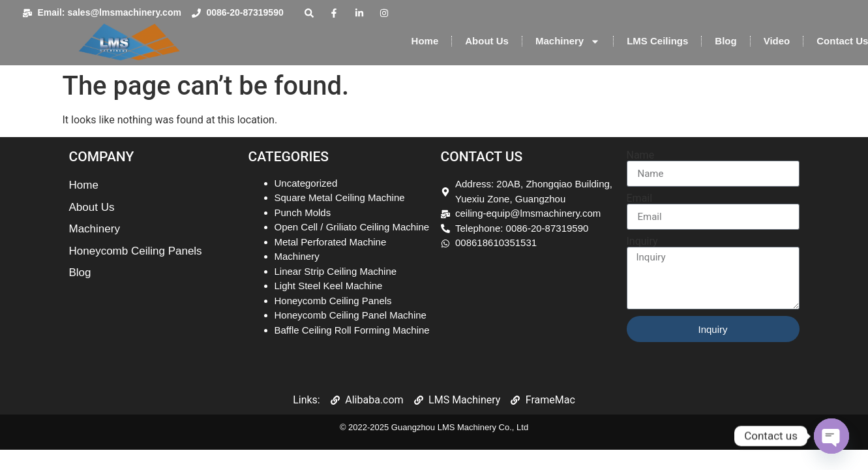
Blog (726, 41)
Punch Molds (303, 212)
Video (777, 41)
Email (640, 198)
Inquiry (642, 242)
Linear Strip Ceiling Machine (336, 271)
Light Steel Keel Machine (329, 286)
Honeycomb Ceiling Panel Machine (351, 315)
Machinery (568, 41)
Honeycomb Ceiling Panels (333, 301)
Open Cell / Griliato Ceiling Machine (352, 227)
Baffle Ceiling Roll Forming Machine (352, 330)
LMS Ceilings (657, 41)
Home (425, 41)
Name (641, 155)
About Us (487, 41)
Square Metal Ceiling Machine (340, 197)
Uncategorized (306, 183)
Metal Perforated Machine (331, 242)
